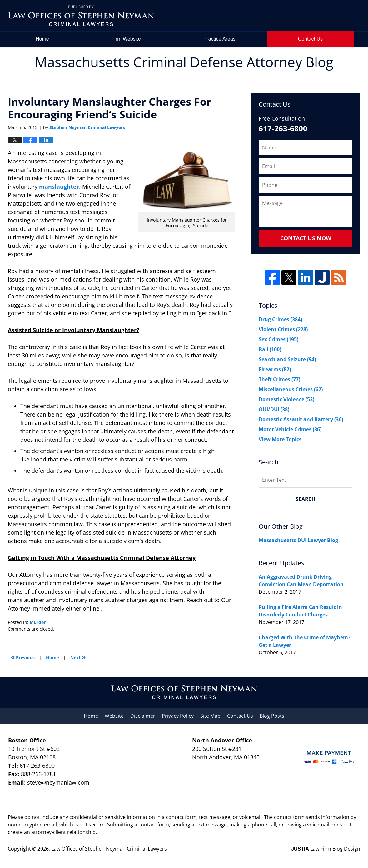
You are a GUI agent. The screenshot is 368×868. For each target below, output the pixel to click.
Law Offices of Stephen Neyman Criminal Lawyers (109, 849)
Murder (38, 622)
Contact (310, 39)
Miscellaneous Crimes (291, 389)
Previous (23, 657)
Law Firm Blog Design (326, 849)
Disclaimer (143, 716)
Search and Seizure (287, 359)
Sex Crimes (278, 339)
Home (42, 39)
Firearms (275, 369)
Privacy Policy (178, 716)
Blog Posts (272, 716)
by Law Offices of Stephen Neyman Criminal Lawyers (317, 16)
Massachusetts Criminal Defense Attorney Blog (81, 16)
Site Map (210, 716)
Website (114, 716)
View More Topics (280, 439)
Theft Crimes (279, 379)
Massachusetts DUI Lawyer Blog (298, 540)
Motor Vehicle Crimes (290, 429)
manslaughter (59, 187)
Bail (270, 349)
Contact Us (240, 716)
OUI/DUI (274, 409)
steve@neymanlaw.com (58, 782)
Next (78, 657)
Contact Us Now (306, 238)
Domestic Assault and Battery (301, 419)
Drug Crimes (280, 319)
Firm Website (126, 39)
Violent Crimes (283, 329)
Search (306, 499)
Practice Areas (219, 39)
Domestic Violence (286, 399)
